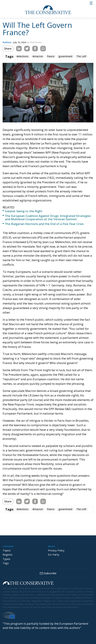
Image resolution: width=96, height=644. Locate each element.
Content (8, 546)
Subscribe (48, 573)
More (52, 546)
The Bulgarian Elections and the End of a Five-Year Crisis (44, 224)
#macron (38, 56)
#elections (23, 56)
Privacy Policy (56, 550)
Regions (8, 555)
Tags (6, 563)
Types (6, 559)
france (51, 56)
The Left (81, 56)
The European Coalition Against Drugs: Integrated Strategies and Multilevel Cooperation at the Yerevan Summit (48, 217)
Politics (7, 42)
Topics (7, 550)
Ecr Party (54, 555)
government (65, 56)
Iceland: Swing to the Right (24, 211)
